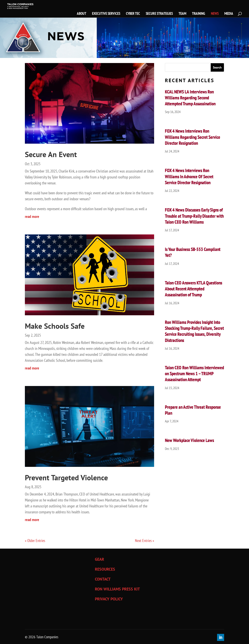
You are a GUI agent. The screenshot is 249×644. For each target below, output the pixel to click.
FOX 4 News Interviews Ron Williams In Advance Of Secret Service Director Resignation (189, 176)
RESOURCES (105, 569)
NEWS (215, 14)
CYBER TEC (133, 14)
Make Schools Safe (55, 326)
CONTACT (103, 579)
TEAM (182, 14)
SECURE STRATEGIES (159, 14)
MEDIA (229, 14)
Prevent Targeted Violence (66, 477)
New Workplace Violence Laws (189, 440)
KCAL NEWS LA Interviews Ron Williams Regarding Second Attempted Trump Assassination (190, 98)
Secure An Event (51, 154)
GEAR (100, 559)
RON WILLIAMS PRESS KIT (117, 589)
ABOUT (82, 14)
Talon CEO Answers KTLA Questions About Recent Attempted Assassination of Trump (194, 289)
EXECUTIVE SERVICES (106, 14)
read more (32, 216)
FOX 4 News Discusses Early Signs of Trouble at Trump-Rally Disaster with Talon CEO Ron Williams (194, 216)
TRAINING (199, 14)
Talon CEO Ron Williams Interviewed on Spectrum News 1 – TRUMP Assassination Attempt (194, 374)
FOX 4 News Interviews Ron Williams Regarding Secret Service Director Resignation (193, 137)
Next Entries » (145, 541)
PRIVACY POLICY (109, 599)
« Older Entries (35, 541)
